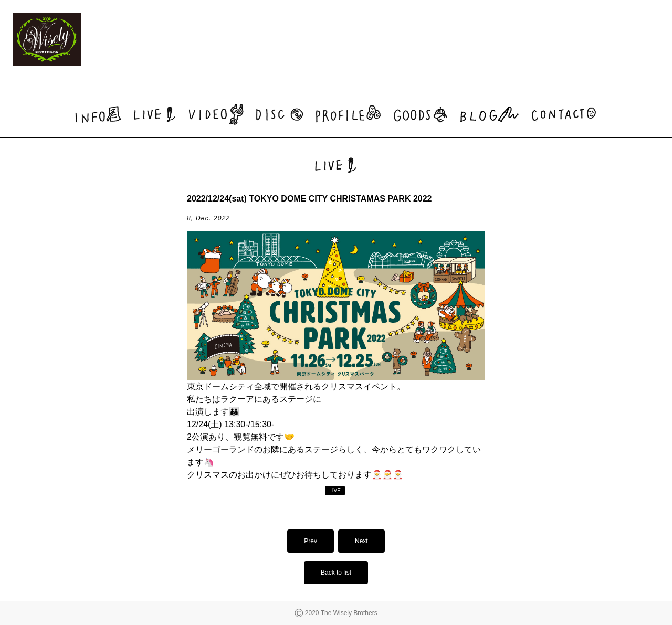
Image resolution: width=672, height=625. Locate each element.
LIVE (335, 490)
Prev (311, 541)
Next (361, 541)
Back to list (336, 573)
